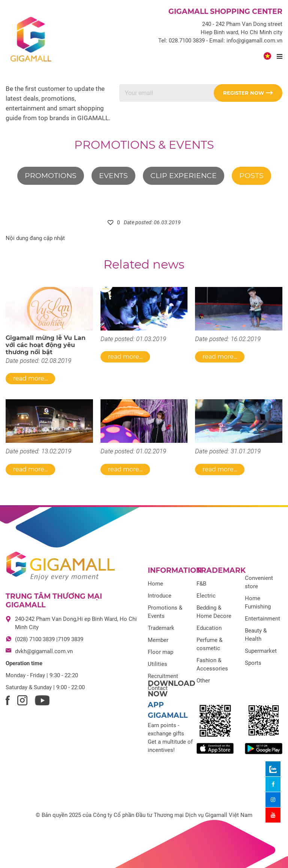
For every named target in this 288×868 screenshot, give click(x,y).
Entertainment (262, 619)
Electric (206, 596)
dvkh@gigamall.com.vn (44, 651)
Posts (251, 176)
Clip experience (184, 176)
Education (209, 628)
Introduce (160, 596)
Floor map (160, 652)
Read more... (30, 378)
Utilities (157, 664)
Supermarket (261, 651)
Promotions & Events (144, 145)
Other (203, 681)
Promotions (51, 176)
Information (175, 570)
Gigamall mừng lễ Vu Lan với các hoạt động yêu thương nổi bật (46, 345)
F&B (201, 584)
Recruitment (163, 676)
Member (158, 640)
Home (155, 584)
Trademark (161, 628)
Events (113, 176)
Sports (253, 663)
